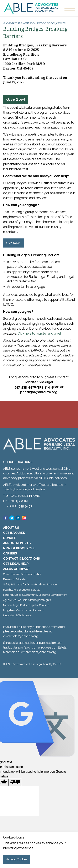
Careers (10, 553)
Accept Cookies (17, 859)
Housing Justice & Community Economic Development (35, 595)
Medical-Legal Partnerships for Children (26, 605)
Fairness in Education (15, 579)
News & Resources (19, 548)
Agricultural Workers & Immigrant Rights (27, 600)
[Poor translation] (15, 782)
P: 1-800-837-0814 (15, 501)
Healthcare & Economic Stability (22, 590)
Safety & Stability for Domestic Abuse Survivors (30, 584)
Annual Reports (17, 543)
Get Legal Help (16, 564)
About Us (11, 528)
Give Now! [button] (13, 243)
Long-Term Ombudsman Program (23, 610)
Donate (9, 538)
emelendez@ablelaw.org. (39, 652)
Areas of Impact (17, 569)
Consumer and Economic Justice (22, 574)
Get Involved (14, 533)
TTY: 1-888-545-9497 (18, 506)
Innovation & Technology (17, 615)
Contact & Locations (21, 559)
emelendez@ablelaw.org (21, 636)
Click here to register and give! (39, 333)
